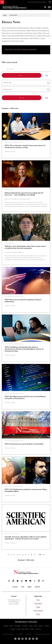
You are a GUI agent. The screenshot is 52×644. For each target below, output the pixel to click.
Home (5, 15)
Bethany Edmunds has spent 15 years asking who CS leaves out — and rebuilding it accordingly (24, 194)
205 (40, 555)
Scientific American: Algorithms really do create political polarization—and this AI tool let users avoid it (26, 538)
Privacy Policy (20, 634)
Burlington (18, 626)
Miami (36, 626)
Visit (23, 587)
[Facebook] (15, 639)
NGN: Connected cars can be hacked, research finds (24, 444)
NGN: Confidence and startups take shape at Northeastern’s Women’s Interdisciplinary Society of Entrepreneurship (24, 349)
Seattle (18, 629)
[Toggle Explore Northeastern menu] (39, 2)
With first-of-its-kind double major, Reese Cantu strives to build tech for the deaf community (25, 247)
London (31, 626)
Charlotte (25, 626)
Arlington (6, 626)
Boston (12, 626)
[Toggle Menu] (49, 7)
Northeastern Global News (14, 142)
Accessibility (29, 634)
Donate (37, 587)
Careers (38, 614)
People (38, 607)
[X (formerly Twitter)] (19, 639)
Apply (21, 98)
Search (21, 75)
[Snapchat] (33, 639)
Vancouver (39, 629)
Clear (47, 75)
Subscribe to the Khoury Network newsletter (21, 49)
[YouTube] (23, 639)
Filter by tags (7, 83)
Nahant (41, 626)
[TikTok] (37, 639)
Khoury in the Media (12, 534)
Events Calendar (38, 610)
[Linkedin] (26, 639)
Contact (15, 587)
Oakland (47, 626)
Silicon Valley (25, 629)
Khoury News (9, 190)
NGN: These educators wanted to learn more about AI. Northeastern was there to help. (25, 147)
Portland (13, 629)
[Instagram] (30, 639)
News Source (8, 89)
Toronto (32, 629)
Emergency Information (8, 634)
